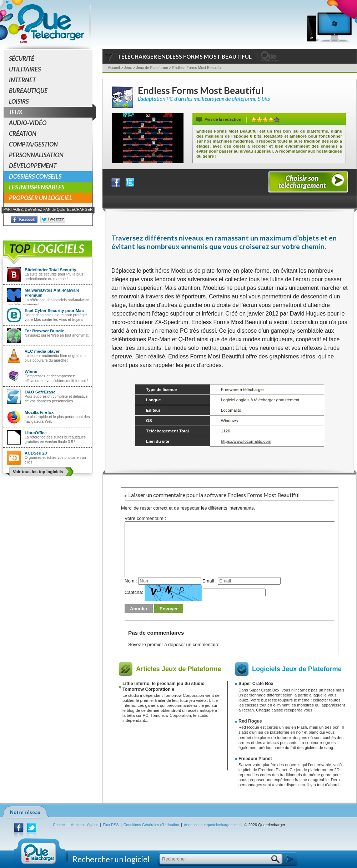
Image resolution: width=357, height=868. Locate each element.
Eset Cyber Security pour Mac (54, 310)
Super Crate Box (256, 684)
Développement (33, 166)
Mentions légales (84, 825)
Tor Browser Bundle (44, 331)
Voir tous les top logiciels (38, 472)
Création (23, 133)
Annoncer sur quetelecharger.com (212, 825)
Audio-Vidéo (28, 123)
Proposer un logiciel (41, 198)
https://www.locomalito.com (246, 441)
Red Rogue (250, 721)
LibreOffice (36, 433)
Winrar (31, 371)
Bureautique (28, 91)
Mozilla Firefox (39, 412)
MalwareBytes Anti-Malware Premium (52, 292)
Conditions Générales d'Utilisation (151, 825)
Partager (120, 181)
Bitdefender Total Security (51, 270)
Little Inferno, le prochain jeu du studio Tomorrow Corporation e (164, 686)
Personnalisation (36, 155)
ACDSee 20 (36, 453)
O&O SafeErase (40, 392)
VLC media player (42, 351)
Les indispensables (37, 187)
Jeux (51, 112)
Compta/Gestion (33, 144)
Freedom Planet (255, 759)
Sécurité (22, 58)
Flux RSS (111, 825)
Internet (22, 80)
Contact (59, 825)
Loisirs (19, 101)
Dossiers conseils (35, 176)
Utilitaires (25, 69)
